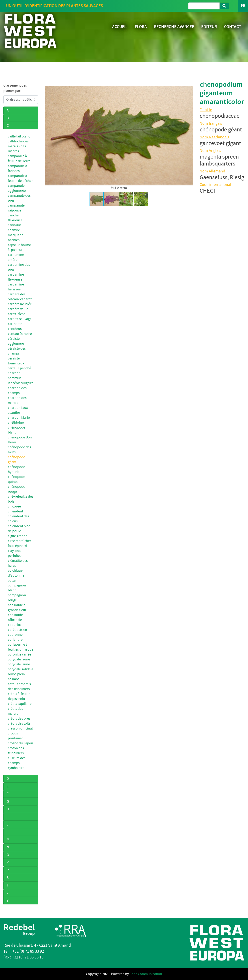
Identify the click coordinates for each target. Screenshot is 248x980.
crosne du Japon (20, 743)
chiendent (15, 511)
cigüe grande (18, 536)
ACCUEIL (120, 27)
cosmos (14, 679)
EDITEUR (209, 27)
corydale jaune (19, 659)
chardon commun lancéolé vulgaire (21, 378)
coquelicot (16, 625)
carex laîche (17, 314)
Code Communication (146, 974)
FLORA (141, 27)
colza (12, 580)
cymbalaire (16, 768)
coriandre (15, 640)
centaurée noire (20, 334)
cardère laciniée (20, 304)
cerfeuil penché (19, 368)
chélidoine (16, 422)
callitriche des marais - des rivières (18, 146)
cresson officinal (20, 728)
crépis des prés (19, 719)
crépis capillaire (20, 704)
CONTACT (233, 27)
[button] (49, 136)
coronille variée (19, 654)
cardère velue (18, 309)
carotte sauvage (20, 319)
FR (243, 6)
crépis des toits (19, 723)
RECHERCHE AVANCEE (174, 27)
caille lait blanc (19, 136)
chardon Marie (19, 418)
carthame (15, 324)
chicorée (14, 506)
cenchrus (15, 329)
